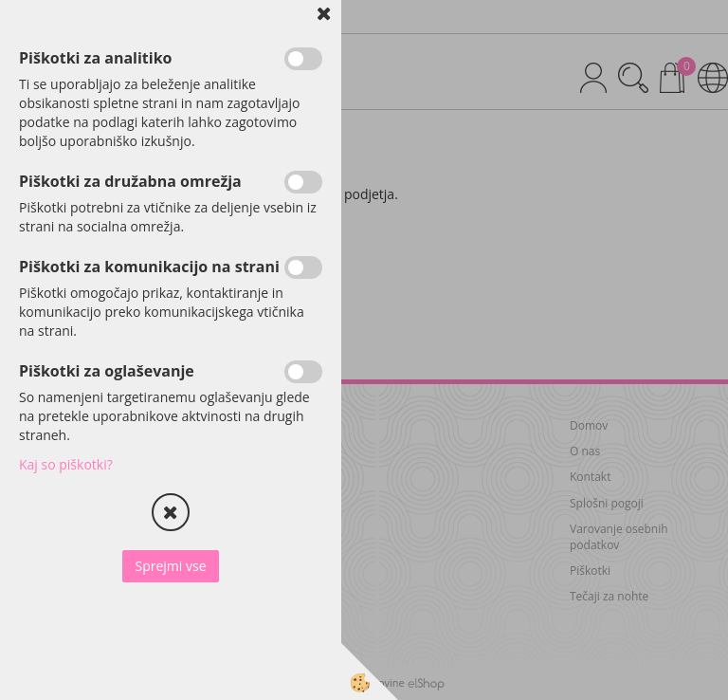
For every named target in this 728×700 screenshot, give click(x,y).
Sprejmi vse (170, 566)
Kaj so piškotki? (66, 464)
